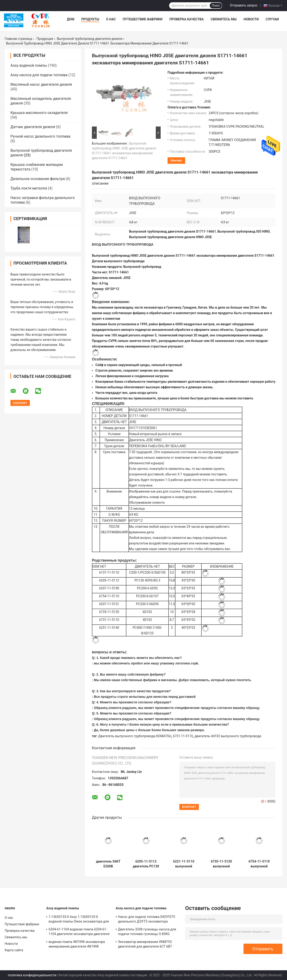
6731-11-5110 (183, 736)
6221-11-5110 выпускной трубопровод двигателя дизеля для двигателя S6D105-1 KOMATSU (184, 864)
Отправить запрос (244, 5)
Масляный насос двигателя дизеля (41, 84)
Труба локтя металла (29, 188)
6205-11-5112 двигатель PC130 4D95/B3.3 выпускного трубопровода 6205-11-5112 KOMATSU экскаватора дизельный (146, 864)
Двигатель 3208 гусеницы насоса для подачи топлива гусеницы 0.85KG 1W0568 (147, 932)
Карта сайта (14, 950)
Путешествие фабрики (143, 19)
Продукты (90, 19)
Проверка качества (187, 19)
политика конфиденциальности (32, 975)
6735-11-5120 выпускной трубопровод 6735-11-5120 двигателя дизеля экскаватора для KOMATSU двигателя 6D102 (221, 864)
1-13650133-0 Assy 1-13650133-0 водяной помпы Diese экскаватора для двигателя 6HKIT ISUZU (79, 920)
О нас (111, 19)
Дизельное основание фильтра (38, 179)
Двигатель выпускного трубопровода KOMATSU (135, 736)
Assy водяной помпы (29, 65)
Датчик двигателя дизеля (33, 127)
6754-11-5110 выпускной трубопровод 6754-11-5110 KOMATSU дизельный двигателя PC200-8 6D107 (259, 864)
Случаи (272, 19)
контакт (176, 160)
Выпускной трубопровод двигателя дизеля (90, 39)
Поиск (216, 6)
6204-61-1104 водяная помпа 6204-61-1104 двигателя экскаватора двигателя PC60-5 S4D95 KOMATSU (79, 932)
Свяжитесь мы (224, 19)
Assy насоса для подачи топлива (39, 75)
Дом (71, 19)
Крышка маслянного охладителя (39, 113)
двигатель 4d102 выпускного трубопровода (228, 736)
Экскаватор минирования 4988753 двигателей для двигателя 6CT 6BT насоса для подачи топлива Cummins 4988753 (147, 945)
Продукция (45, 39)
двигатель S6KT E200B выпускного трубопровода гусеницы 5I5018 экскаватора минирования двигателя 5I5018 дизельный (108, 864)
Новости (251, 19)
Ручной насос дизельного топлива (40, 136)
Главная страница (18, 39)
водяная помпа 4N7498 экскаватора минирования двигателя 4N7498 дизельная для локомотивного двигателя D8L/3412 (77, 945)
